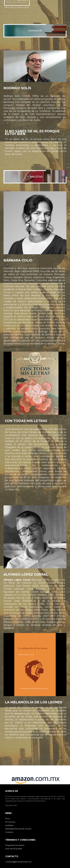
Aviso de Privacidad (14, 849)
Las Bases (9, 825)
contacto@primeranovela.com (18, 862)
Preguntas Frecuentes (15, 845)
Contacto (9, 832)
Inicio (7, 818)
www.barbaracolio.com (17, 347)
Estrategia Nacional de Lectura (18, 829)
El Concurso (10, 822)
